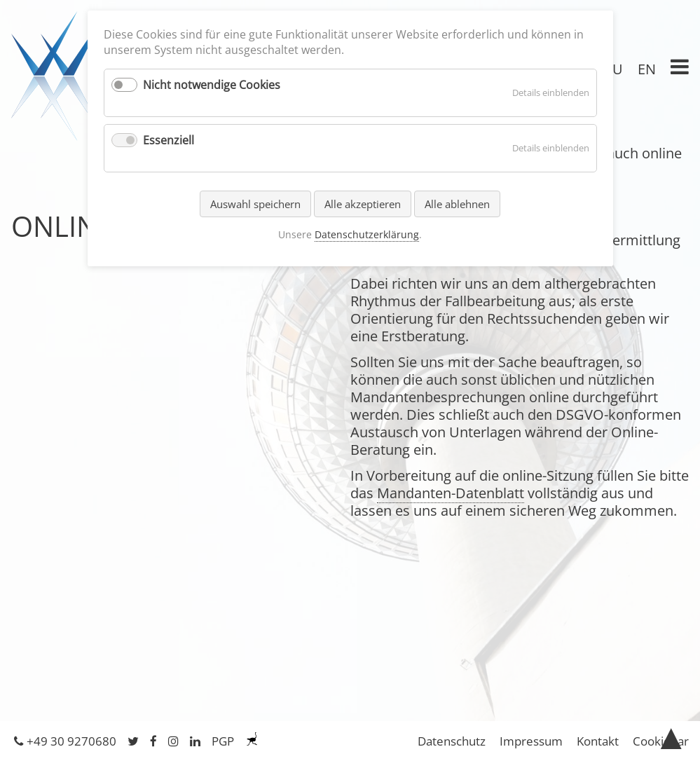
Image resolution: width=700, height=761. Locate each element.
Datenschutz (452, 741)
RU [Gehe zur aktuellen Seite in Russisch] (613, 69)
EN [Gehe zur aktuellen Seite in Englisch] (647, 69)
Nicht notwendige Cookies (212, 85)
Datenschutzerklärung (367, 234)
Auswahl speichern (255, 204)
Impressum (531, 741)
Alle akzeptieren (363, 204)
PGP (223, 741)
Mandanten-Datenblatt (451, 493)
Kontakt (598, 741)
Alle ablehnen (457, 204)
